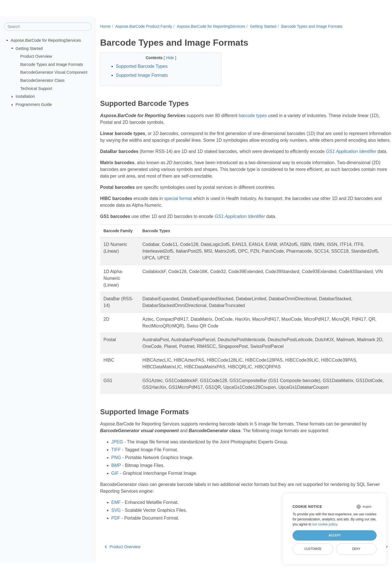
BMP (116, 465)
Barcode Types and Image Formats (52, 64)
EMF (116, 502)
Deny (356, 549)
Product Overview (36, 56)
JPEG (117, 442)
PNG (116, 458)
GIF (115, 473)
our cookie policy (325, 524)
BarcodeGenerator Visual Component (54, 72)
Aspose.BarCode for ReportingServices (46, 40)
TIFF (116, 450)
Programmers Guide (34, 104)
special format (178, 198)
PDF (116, 518)
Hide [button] (171, 58)
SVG (116, 510)
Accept (334, 535)
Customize (313, 549)
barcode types (253, 116)
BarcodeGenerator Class (42, 80)
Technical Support (36, 88)
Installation (25, 96)
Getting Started (29, 48)
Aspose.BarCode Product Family (143, 26)
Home (105, 26)
